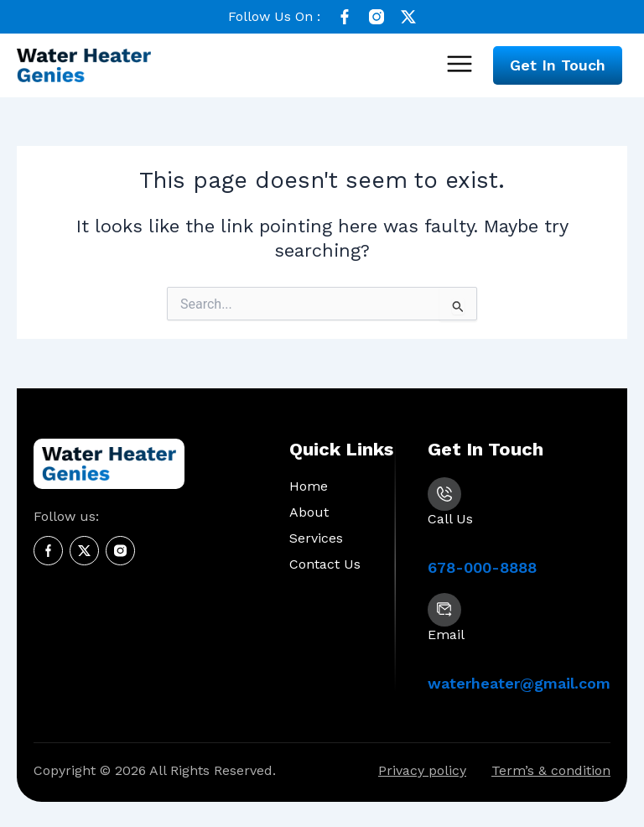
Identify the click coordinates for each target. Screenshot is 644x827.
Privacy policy (422, 770)
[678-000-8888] (444, 494)
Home (309, 486)
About (309, 512)
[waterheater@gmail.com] (444, 610)
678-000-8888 (482, 567)
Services (316, 538)
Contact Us (325, 564)
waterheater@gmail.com (519, 683)
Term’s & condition (551, 770)
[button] (459, 65)
